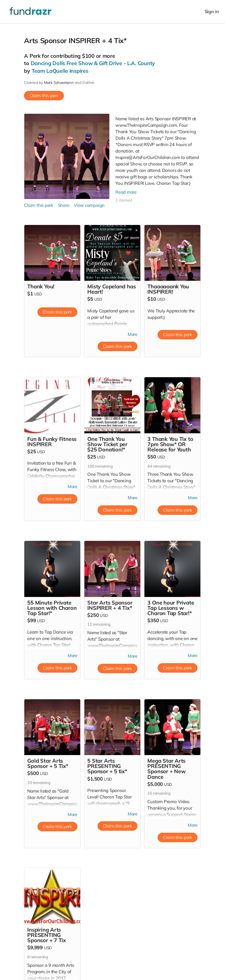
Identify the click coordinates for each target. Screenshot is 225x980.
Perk (35, 56)
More (132, 335)
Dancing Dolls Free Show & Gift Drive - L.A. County (93, 63)
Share (64, 205)
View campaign (89, 205)
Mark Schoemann (59, 82)
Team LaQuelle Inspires (60, 71)
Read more (126, 192)
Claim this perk (44, 95)
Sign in (212, 12)
